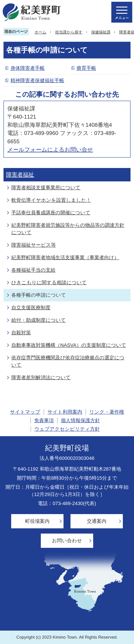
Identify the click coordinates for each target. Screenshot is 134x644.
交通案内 (97, 521)
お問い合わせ (67, 541)
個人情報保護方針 (80, 420)
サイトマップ (25, 412)
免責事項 (44, 420)
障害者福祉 (20, 175)
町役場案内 (37, 521)
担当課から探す (69, 32)
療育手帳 (86, 68)
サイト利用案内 (65, 412)
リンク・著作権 (107, 412)
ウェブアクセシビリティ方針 (67, 429)
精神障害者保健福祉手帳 (37, 80)
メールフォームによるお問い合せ (50, 150)
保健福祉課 (101, 32)
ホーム (40, 32)
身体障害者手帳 (28, 68)
